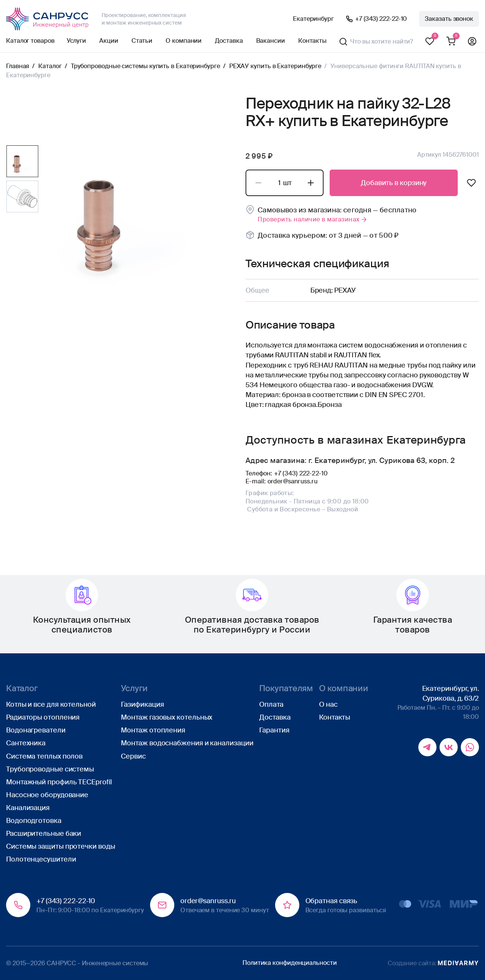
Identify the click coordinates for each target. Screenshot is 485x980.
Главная (18, 66)
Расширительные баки (44, 834)
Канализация (28, 808)
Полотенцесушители (41, 859)
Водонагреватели (36, 730)
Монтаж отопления (153, 730)
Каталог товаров (30, 41)
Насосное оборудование (47, 795)
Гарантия (274, 730)
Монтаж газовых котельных (167, 717)
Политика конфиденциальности (290, 963)
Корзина (451, 42)
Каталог (50, 66)
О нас (328, 704)
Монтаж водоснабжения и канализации (187, 743)
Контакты (312, 41)
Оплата (271, 704)
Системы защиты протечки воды (60, 846)
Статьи (142, 41)
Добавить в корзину (394, 183)
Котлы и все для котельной (51, 704)
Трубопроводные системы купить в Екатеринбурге (145, 66)
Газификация (142, 704)
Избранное (430, 42)
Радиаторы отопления (43, 717)
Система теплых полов (44, 756)
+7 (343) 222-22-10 (381, 19)
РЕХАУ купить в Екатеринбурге (275, 66)
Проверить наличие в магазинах (313, 219)
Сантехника (26, 743)
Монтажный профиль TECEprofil (59, 782)
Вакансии (271, 41)
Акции (109, 41)
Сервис (133, 756)
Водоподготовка (34, 821)
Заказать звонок (449, 19)
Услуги (76, 41)
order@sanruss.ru (293, 481)
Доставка (229, 41)
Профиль (472, 42)
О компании (184, 41)
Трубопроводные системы (50, 769)
